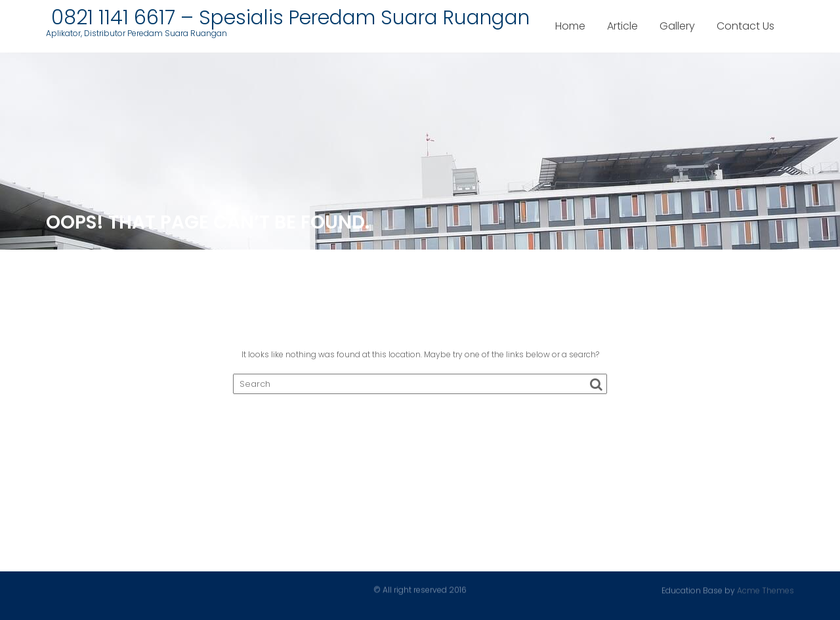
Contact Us (745, 26)
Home (570, 26)
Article (622, 26)
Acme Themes (766, 590)
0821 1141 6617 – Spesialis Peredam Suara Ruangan (288, 18)
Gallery (677, 26)
